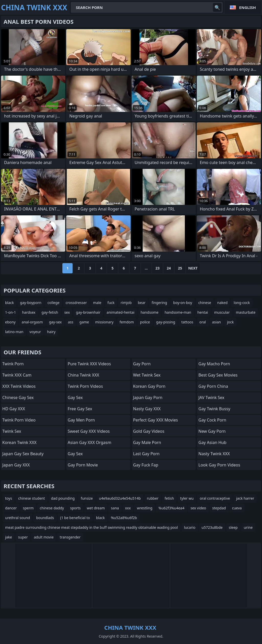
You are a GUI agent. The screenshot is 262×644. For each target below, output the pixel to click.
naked (223, 303)
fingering (159, 303)
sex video (198, 508)
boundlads (45, 518)
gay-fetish (50, 312)
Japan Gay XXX (16, 465)
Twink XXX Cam (17, 375)
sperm (28, 508)
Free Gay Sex (80, 409)
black (9, 303)
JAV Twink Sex (211, 397)
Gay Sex (75, 397)
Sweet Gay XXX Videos (89, 431)
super (23, 537)
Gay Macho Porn (214, 364)
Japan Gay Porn (148, 397)
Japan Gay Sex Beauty (23, 454)
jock (230, 322)
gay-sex (55, 322)
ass (70, 322)
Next (193, 268)
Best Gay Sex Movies (218, 375)
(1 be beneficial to (75, 518)
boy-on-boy (183, 303)
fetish (169, 498)
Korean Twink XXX (19, 442)
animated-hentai (121, 312)
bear (142, 303)
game (84, 322)
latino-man (14, 332)
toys (9, 498)
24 (169, 268)
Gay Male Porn (147, 442)
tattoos (187, 322)
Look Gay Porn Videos (219, 465)
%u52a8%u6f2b (124, 518)
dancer (11, 508)
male (97, 303)
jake (9, 537)
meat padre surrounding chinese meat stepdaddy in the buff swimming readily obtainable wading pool (92, 527)
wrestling (145, 508)
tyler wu (187, 498)
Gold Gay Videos (149, 431)
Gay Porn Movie (83, 465)
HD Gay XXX (14, 409)
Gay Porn (142, 364)
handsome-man (178, 312)
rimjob (126, 303)
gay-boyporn (31, 303)
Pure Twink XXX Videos (89, 364)
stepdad (219, 508)
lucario (190, 527)
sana (115, 508)
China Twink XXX (83, 375)
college (54, 303)
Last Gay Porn (146, 454)
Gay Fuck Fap (146, 465)
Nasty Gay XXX (147, 409)
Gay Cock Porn (212, 420)
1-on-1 (10, 312)
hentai (203, 312)
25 (180, 268)
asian (217, 322)
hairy (51, 332)
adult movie (44, 537)
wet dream (96, 508)
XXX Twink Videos (19, 386)
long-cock (242, 303)
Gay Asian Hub (212, 442)
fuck (111, 303)
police (145, 322)
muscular (222, 312)
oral (203, 322)
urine (248, 527)
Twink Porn (13, 364)
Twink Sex (12, 431)
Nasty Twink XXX (214, 454)
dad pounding (63, 498)
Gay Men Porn (81, 420)
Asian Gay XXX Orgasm (90, 442)
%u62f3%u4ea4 (171, 508)
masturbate (246, 312)
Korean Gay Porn (149, 386)
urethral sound (18, 518)
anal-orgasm (32, 322)
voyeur (35, 332)
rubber (153, 498)
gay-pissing (166, 322)
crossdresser (76, 303)
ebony (10, 322)
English (248, 7)
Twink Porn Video (19, 420)
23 (157, 268)
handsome (150, 312)
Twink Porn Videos (85, 386)
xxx (128, 508)
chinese (205, 303)
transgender (70, 537)
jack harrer (245, 498)
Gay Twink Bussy (214, 409)
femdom (127, 322)
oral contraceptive (215, 498)
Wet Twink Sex (147, 375)
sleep (233, 527)
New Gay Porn (212, 431)
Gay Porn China (213, 386)
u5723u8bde (212, 527)
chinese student (31, 498)
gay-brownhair (88, 312)
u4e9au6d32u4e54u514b (120, 498)
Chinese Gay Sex (18, 397)
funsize (87, 498)
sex (67, 312)
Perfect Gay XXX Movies (156, 420)
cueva (237, 508)
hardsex (29, 312)
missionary (104, 322)
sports (75, 508)
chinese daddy (52, 508)
